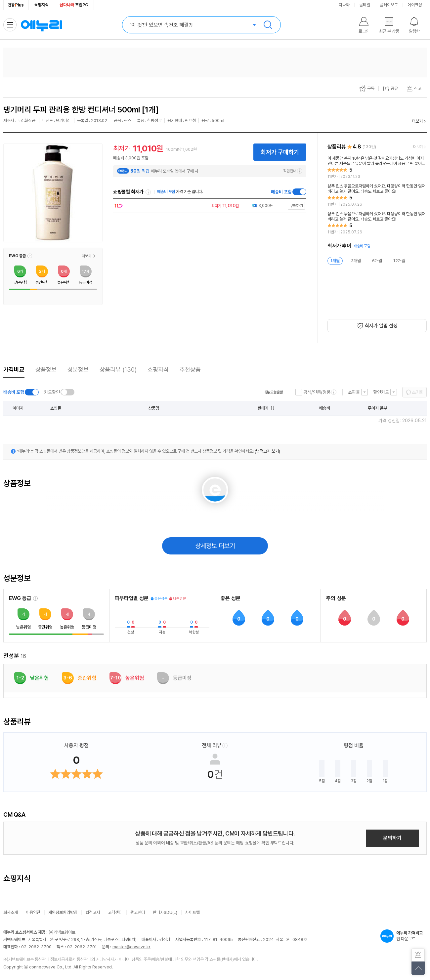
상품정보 (46, 369)
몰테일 (365, 5)
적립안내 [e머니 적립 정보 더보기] (293, 171)
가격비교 (14, 369)
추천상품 (190, 369)
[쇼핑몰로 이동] (208, 206)
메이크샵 (415, 5)
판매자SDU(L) (165, 912)
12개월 (399, 261)
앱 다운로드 (404, 936)
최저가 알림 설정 (381, 326)
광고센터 (138, 912)
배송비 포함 (281, 192)
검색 (268, 25)
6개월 (377, 261)
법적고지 (93, 912)
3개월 (356, 261)
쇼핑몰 (354, 392)
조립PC (74, 5)
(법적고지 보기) (267, 451)
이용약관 (33, 912)
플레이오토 (389, 5)
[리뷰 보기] (377, 168)
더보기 (417, 121)
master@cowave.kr (131, 947)
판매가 (263, 408)
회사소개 (11, 912)
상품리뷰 (118, 369)
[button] (30, 256)
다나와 (344, 5)
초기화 (418, 392)
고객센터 (115, 912)
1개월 (335, 261)
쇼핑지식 (41, 5)
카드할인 (52, 392)
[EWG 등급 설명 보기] (35, 598)
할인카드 (381, 392)
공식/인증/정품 (317, 392)
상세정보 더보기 (215, 546)
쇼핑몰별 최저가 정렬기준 (148, 192)
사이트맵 (193, 912)
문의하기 (392, 838)
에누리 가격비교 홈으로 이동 (41, 25)
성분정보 (78, 369)
